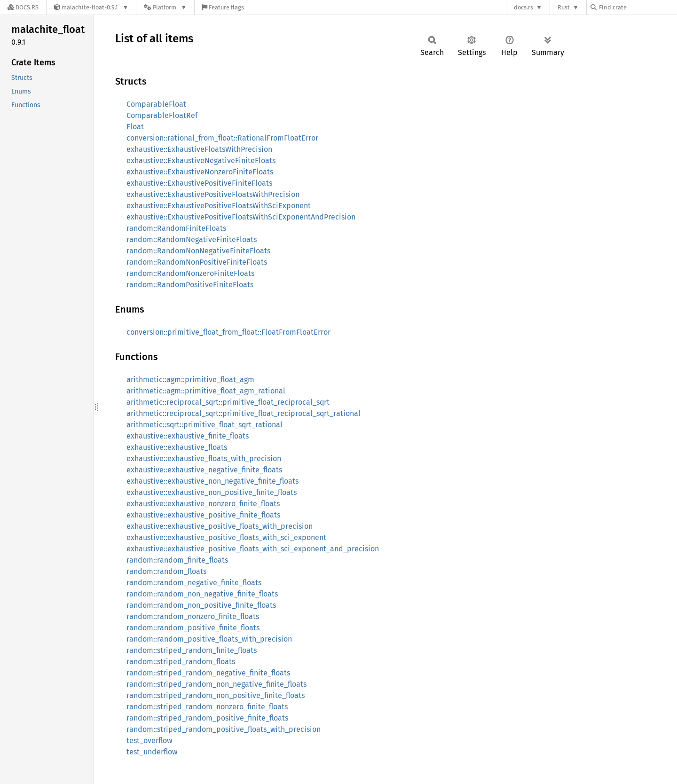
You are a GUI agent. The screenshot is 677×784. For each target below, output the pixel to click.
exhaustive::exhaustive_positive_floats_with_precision (220, 526)
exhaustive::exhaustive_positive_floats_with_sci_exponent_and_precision (253, 549)
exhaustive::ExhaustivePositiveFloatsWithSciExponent (219, 206)
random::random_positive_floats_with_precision (209, 639)
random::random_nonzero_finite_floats (193, 616)
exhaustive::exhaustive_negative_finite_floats (204, 470)
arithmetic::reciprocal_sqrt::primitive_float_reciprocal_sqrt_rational (244, 413)
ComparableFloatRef (162, 115)
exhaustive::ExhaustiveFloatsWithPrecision (199, 149)
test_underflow (152, 752)
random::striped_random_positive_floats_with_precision (224, 729)
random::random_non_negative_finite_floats (202, 594)
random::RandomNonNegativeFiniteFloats (198, 251)
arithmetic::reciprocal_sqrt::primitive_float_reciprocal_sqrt (228, 402)
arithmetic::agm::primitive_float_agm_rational (206, 391)
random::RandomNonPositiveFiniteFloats (197, 262)
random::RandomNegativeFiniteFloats (192, 239)
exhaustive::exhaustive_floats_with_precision (204, 459)
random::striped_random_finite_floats (192, 650)
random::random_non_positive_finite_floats (201, 605)
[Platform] (165, 7)
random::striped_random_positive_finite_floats (207, 718)
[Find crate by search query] (638, 7)
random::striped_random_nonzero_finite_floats (207, 707)
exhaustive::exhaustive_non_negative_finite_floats (213, 481)
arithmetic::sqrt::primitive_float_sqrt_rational (205, 425)
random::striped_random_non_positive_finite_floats (216, 695)
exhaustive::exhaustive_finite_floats (188, 436)
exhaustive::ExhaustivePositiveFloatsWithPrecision (213, 194)
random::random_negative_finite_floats (194, 583)
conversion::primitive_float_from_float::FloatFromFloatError (228, 332)
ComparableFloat (156, 104)
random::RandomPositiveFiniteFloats (190, 285)
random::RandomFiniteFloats (176, 228)
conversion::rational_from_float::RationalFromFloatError (222, 138)
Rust (564, 7)
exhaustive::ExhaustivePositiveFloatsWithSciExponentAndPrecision (241, 217)
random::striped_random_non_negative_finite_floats (216, 684)
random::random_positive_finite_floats (193, 628)
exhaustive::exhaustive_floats (177, 447)
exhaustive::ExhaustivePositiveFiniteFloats (199, 183)
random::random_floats (166, 571)
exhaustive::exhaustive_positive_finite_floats (203, 515)
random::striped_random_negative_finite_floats (208, 673)
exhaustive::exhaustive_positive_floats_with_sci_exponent (226, 537)
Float (135, 127)
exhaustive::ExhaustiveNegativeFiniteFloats (201, 161)
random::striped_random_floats (181, 662)
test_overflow (149, 741)
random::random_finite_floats (177, 560)
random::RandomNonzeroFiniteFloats (190, 273)
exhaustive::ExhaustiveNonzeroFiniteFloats (200, 172)
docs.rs (523, 7)
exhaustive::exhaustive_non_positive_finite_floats (212, 492)
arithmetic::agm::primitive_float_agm (190, 380)
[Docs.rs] (23, 7)
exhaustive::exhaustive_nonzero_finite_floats (203, 504)
